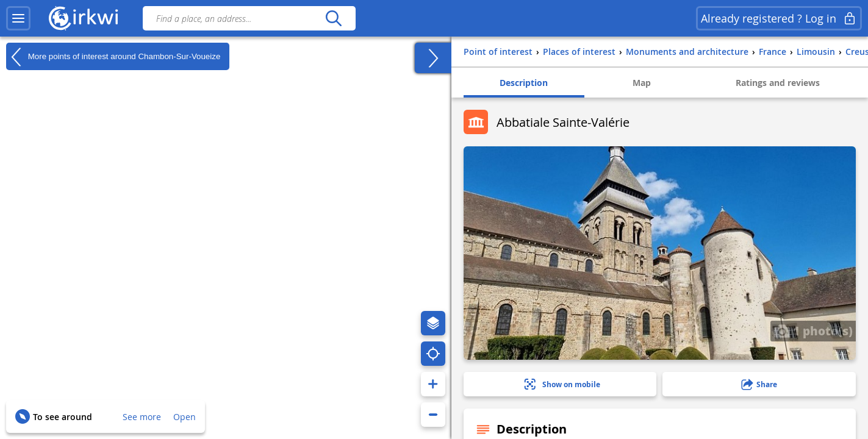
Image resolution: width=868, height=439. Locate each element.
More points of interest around (113, 57)
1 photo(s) (813, 330)
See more (142, 417)
